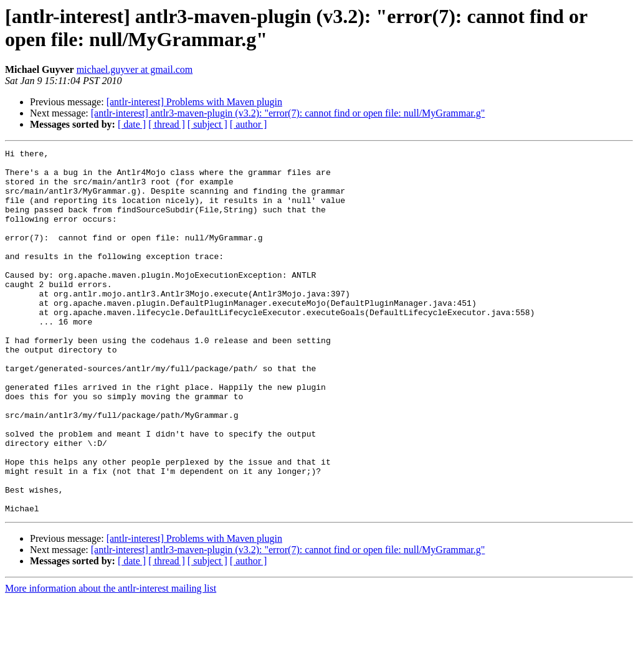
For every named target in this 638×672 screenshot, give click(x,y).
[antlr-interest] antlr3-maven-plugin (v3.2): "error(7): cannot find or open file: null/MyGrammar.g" (288, 113)
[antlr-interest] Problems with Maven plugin (194, 102)
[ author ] (249, 124)
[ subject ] (207, 124)
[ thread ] (167, 124)
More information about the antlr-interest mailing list (111, 661)
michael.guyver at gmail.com (135, 69)
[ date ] (132, 124)
